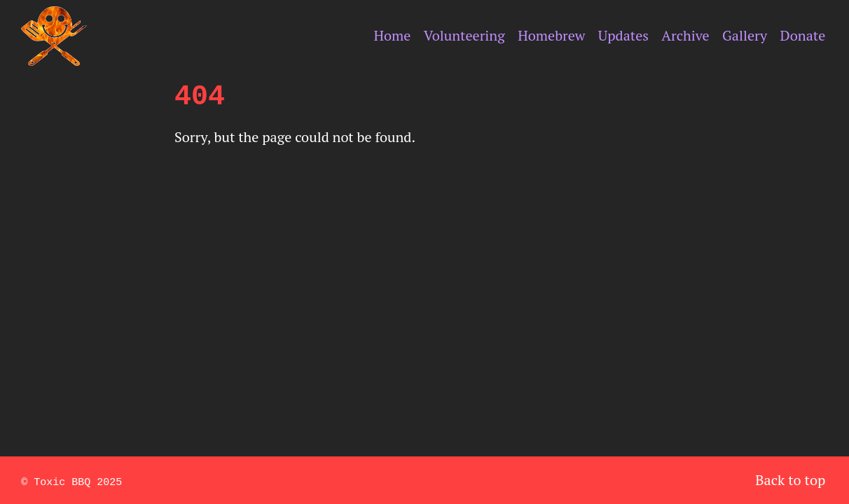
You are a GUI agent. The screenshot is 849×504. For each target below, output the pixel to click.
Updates (623, 35)
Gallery (745, 35)
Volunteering (464, 35)
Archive (685, 35)
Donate (803, 35)
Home (392, 35)
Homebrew (551, 35)
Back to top (790, 480)
